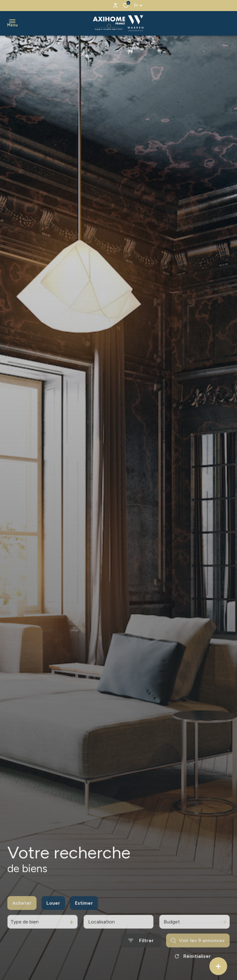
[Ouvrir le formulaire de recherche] (141, 949)
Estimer (84, 911)
